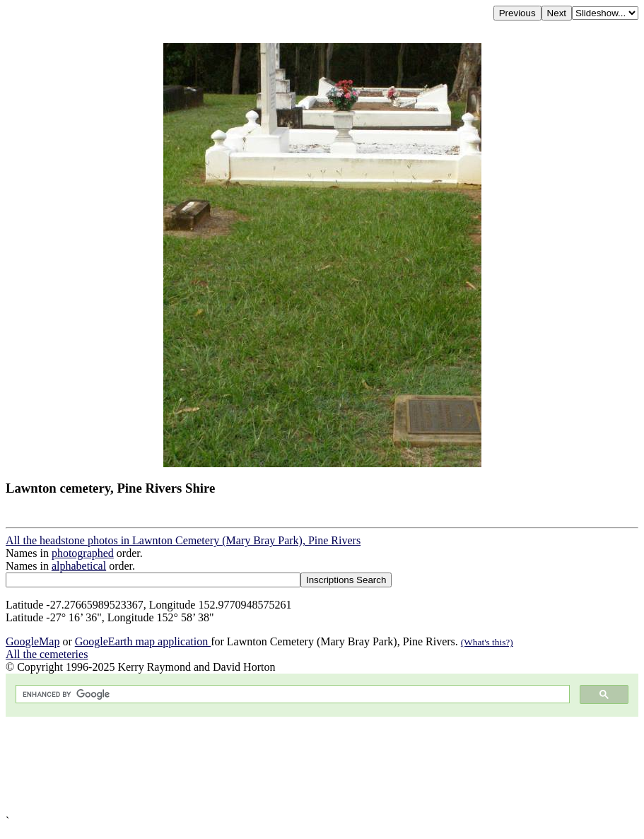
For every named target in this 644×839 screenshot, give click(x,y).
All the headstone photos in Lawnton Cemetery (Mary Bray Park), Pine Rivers (183, 540)
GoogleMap (33, 641)
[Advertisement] (322, 766)
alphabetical (79, 566)
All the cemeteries (47, 654)
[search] (291, 694)
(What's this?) (487, 642)
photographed (83, 553)
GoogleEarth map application (143, 641)
